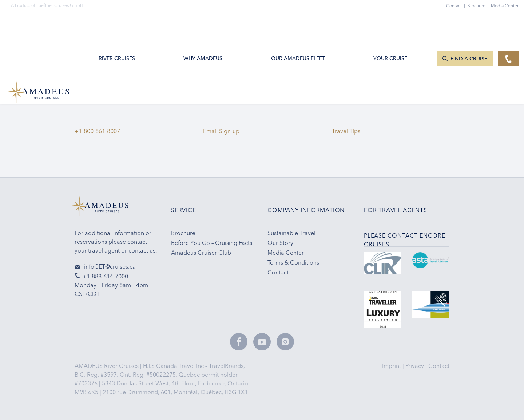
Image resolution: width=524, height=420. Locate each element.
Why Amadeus (203, 23)
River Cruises (117, 23)
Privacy (415, 366)
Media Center (505, 6)
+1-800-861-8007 (97, 131)
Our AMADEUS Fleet (298, 23)
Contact (439, 366)
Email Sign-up (221, 131)
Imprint (392, 366)
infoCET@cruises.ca (105, 266)
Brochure (479, 6)
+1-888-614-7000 (101, 276)
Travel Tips (348, 131)
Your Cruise (390, 23)
